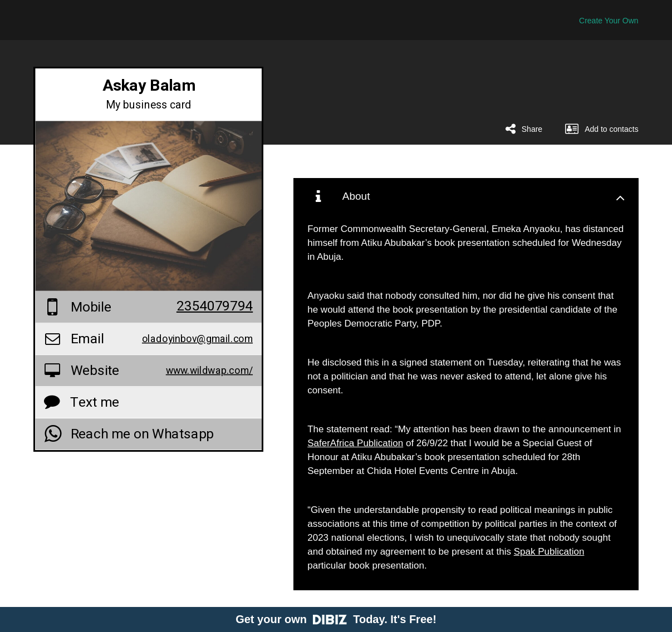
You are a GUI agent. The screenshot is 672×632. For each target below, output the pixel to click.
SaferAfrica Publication (355, 443)
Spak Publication (549, 552)
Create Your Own (609, 21)
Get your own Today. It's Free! (336, 619)
